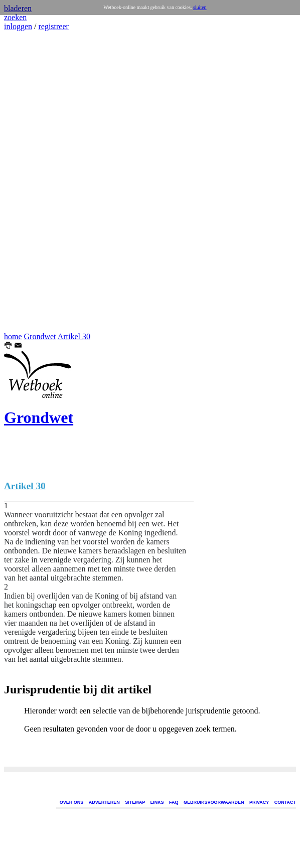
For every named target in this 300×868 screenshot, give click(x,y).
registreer (53, 26)
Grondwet (40, 336)
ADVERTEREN (104, 802)
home (13, 336)
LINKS (157, 802)
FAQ (174, 802)
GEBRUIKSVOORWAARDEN (214, 802)
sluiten (200, 7)
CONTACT (285, 802)
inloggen (18, 26)
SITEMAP (135, 802)
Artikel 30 (74, 336)
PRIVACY (259, 802)
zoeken (15, 17)
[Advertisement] (34, 182)
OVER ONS (72, 802)
